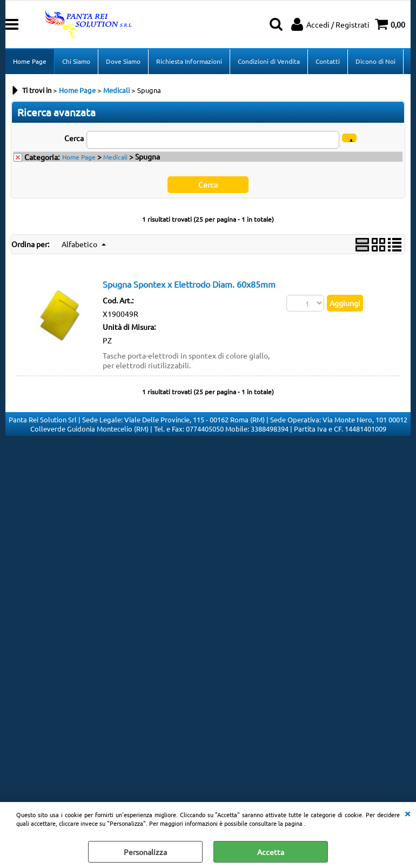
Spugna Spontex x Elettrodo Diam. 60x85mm (189, 284)
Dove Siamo (123, 61)
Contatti (328, 61)
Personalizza (145, 852)
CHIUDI (407, 813)
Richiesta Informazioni (189, 61)
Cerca (74, 138)
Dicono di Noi (375, 61)
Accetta (271, 852)
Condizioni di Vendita (269, 61)
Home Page (30, 61)
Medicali (115, 157)
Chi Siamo (76, 61)
